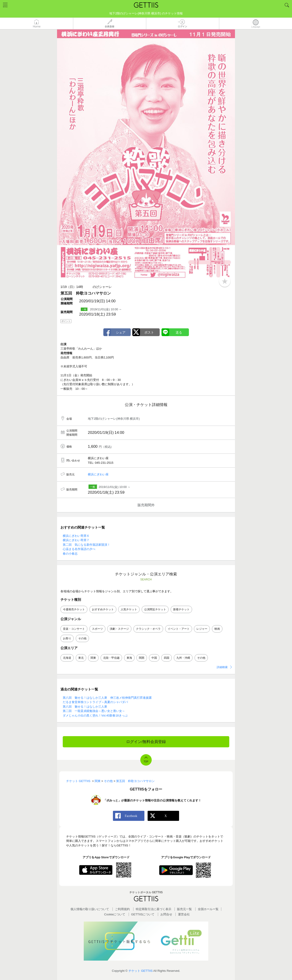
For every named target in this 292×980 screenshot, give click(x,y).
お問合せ (166, 914)
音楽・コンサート (74, 629)
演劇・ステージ (119, 629)
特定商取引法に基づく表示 (154, 909)
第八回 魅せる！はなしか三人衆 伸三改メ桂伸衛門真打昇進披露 (107, 698)
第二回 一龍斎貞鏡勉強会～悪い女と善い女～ (94, 711)
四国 (167, 658)
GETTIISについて (143, 914)
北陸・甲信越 (111, 658)
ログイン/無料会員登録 (146, 742)
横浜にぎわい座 (98, 474)
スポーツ (97, 629)
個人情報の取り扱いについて (90, 909)
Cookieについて (115, 914)
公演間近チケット (155, 609)
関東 (93, 658)
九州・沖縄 (183, 658)
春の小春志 (70, 554)
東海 (129, 658)
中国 (154, 658)
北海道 (67, 658)
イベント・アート (179, 629)
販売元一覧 (184, 909)
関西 (142, 658)
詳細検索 (222, 667)
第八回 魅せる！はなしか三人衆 (85, 707)
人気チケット (129, 609)
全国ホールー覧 (208, 909)
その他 (82, 638)
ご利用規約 (122, 909)
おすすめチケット (103, 609)
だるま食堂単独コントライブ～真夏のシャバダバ (95, 702)
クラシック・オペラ (148, 629)
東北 (81, 658)
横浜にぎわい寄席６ (76, 536)
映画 (217, 629)
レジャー (202, 629)
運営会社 (184, 914)
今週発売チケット (74, 609)
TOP (146, 762)
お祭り (67, 638)
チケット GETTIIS (141, 971)
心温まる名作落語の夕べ (79, 549)
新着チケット (181, 609)
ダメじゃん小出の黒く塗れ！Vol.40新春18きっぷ (95, 715)
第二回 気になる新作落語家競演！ (86, 545)
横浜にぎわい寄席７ (76, 540)
